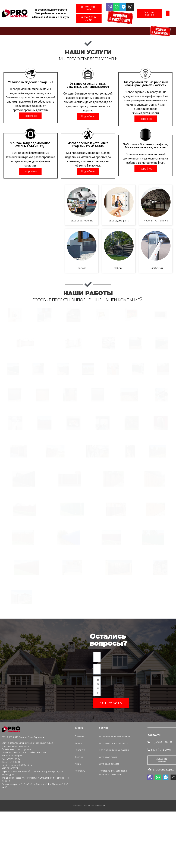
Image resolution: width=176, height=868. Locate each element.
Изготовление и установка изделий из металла (114, 845)
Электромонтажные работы (115, 827)
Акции (79, 838)
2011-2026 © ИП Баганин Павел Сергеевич (23, 819)
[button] (168, 13)
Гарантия (81, 827)
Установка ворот (109, 833)
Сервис (80, 833)
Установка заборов (110, 838)
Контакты (81, 843)
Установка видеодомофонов (115, 822)
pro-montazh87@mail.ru (20, 846)
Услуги (79, 822)
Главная (80, 817)
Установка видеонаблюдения (115, 817)
